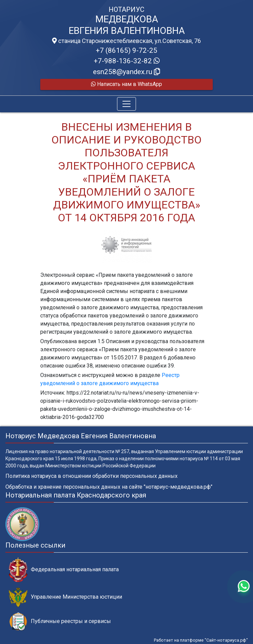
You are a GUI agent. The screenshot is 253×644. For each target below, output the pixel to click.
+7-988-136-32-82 (127, 61)
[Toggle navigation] (127, 104)
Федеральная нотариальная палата (64, 570)
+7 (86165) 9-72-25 (127, 50)
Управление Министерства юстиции (65, 597)
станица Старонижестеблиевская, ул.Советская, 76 (127, 41)
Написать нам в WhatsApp (127, 84)
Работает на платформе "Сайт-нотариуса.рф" (201, 640)
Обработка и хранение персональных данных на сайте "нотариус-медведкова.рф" (109, 487)
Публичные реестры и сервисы (60, 621)
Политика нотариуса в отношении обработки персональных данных (91, 476)
